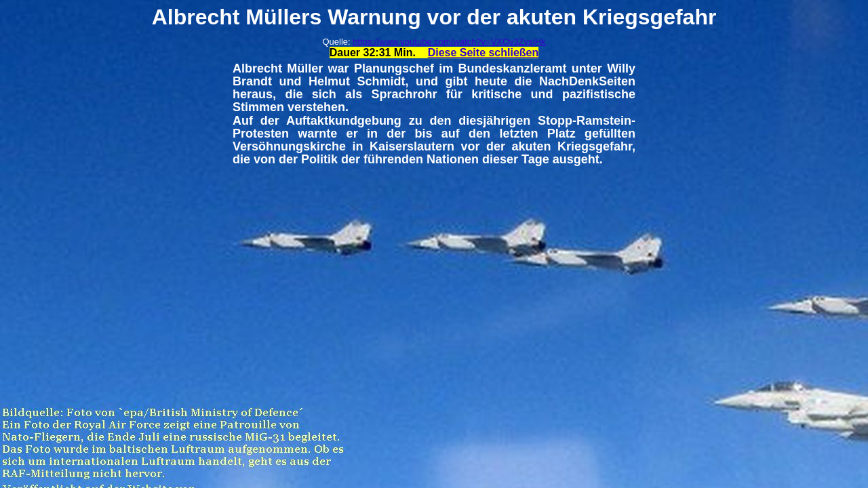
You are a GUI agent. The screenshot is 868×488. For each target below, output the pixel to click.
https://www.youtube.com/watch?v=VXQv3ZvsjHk (449, 42)
